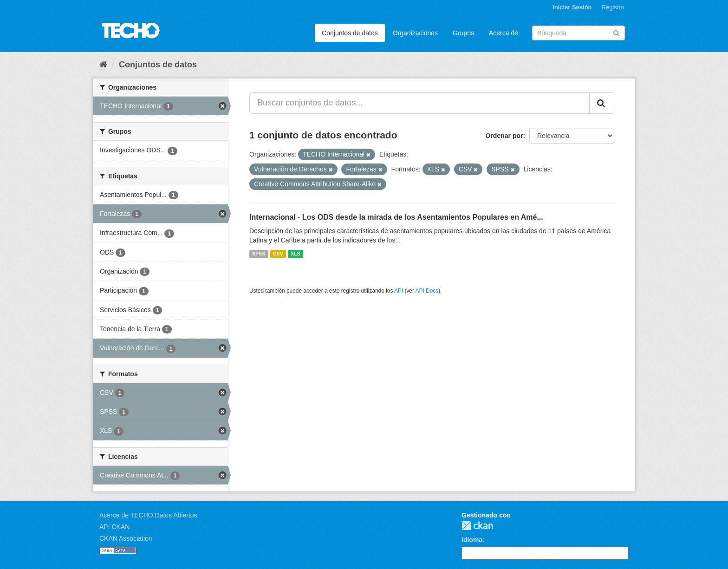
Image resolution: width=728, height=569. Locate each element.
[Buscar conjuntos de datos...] (419, 103)
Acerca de (504, 33)
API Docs (427, 291)
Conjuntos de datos (350, 33)
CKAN (477, 526)
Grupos (463, 33)
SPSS (259, 254)
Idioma (472, 540)
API (399, 291)
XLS (295, 254)
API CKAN (114, 527)
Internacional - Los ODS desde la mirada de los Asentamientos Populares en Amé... (396, 217)
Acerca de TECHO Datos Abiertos (148, 515)
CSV (278, 254)
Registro (613, 7)
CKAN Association (126, 538)
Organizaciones (415, 33)
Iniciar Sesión (572, 7)
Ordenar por (504, 136)
